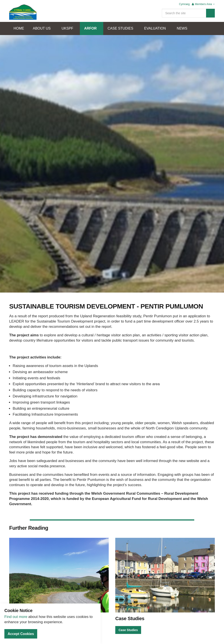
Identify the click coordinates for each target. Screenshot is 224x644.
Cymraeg (184, 4)
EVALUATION (155, 28)
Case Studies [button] (128, 630)
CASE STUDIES (120, 28)
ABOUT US (42, 28)
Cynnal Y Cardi (23, 12)
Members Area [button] (203, 4)
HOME (19, 28)
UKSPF (67, 28)
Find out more (16, 617)
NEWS (182, 28)
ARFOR (90, 28)
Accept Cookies (21, 634)
